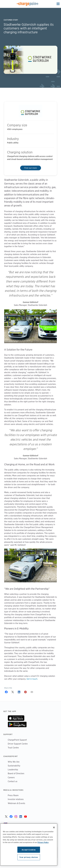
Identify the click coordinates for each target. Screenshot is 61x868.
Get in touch (32, 679)
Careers (11, 777)
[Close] (54, 827)
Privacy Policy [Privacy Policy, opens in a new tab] (43, 842)
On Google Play (17, 724)
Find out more (31, 168)
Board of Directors (16, 773)
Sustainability (14, 766)
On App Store (16, 718)
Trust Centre (13, 748)
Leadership (13, 770)
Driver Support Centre (18, 744)
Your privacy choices (29, 857)
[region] (29, 845)
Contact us (13, 781)
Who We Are (14, 762)
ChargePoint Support (17, 740)
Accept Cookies (29, 850)
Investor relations (16, 799)
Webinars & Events (16, 803)
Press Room (13, 795)
